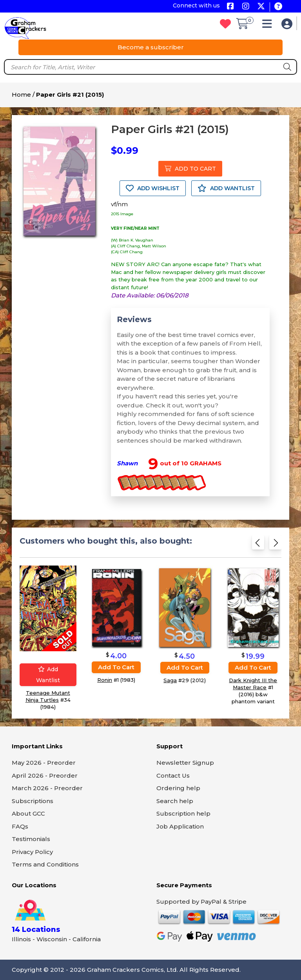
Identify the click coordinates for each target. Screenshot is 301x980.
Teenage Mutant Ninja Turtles (48, 697)
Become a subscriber (151, 47)
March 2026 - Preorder (47, 788)
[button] (269, 26)
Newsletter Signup (185, 763)
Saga (170, 680)
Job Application (180, 826)
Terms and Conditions (45, 864)
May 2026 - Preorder (44, 763)
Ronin (105, 680)
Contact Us (173, 776)
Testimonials (31, 839)
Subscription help (183, 813)
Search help (175, 801)
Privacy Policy (32, 852)
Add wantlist (48, 675)
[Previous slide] (258, 545)
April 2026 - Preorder (45, 776)
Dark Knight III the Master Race (253, 684)
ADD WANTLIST (226, 188)
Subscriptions (33, 801)
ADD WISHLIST (153, 188)
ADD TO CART (190, 169)
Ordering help (178, 788)
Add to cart (116, 667)
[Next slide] (275, 545)
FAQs (20, 826)
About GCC (28, 813)
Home (21, 95)
